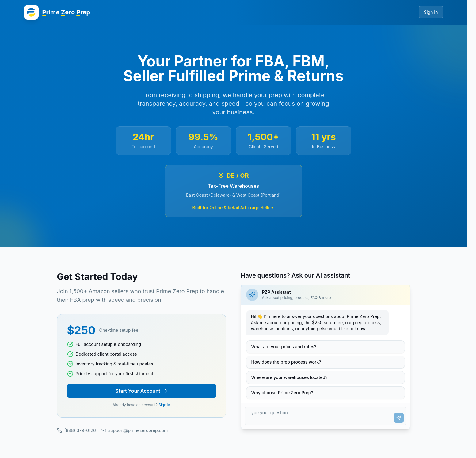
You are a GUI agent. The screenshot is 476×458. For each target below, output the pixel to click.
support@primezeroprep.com (134, 430)
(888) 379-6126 (76, 430)
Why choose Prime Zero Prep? (282, 393)
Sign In (431, 12)
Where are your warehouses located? (289, 377)
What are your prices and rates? (284, 347)
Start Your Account (141, 391)
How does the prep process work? (286, 362)
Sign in (164, 405)
